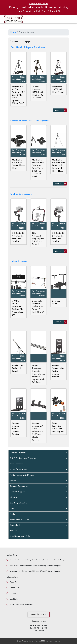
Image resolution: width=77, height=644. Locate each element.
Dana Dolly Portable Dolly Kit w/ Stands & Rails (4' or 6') (38, 307)
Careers (13, 593)
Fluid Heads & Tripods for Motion (28, 48)
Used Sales (14, 599)
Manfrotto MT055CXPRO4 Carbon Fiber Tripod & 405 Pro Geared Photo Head (38, 168)
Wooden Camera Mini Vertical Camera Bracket (58, 371)
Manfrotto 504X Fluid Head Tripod (58, 90)
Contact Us (14, 588)
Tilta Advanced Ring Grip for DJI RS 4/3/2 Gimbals (38, 239)
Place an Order (39, 614)
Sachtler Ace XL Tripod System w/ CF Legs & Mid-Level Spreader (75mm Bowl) (18, 95)
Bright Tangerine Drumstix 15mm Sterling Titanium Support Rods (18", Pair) (38, 374)
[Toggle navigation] (72, 19)
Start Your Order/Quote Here (22, 605)
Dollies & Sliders (19, 262)
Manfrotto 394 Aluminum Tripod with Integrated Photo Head (59, 166)
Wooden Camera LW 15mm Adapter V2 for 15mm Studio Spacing (37, 432)
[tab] (38, 453)
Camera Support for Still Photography (29, 121)
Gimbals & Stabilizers (21, 194)
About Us (13, 582)
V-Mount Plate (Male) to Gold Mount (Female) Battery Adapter (35, 571)
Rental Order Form (38, 4)
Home (13, 32)
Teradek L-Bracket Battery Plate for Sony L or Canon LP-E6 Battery (37, 560)
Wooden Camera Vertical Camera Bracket (16, 429)
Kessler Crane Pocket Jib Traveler (18, 368)
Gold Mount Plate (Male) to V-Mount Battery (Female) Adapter (35, 566)
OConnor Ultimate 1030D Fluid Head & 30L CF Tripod (37, 92)
